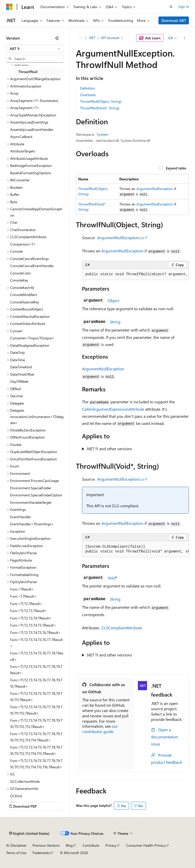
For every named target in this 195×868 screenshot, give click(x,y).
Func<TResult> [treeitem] (22, 589)
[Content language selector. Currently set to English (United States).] (29, 834)
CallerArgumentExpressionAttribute (113, 409)
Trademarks (41, 853)
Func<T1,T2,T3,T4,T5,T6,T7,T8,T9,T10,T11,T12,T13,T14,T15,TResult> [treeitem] (36, 750)
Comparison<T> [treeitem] (23, 244)
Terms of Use (16, 853)
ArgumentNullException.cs (121, 238)
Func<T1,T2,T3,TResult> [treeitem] (29, 611)
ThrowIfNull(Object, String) (101, 101)
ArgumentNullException (155, 189)
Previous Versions (46, 845)
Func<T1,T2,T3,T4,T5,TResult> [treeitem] (33, 625)
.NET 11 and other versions (109, 449)
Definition (87, 88)
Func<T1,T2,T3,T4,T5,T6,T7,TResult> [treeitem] (36, 643)
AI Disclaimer (16, 845)
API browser (110, 38)
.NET (92, 38)
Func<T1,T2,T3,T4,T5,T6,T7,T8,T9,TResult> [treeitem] (36, 670)
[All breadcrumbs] (80, 38)
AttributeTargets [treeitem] (23, 151)
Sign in (184, 6)
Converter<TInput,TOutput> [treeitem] (32, 338)
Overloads (88, 95)
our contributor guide (100, 729)
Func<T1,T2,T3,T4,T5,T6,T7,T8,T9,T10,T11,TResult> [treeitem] (36, 697)
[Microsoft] (9, 7)
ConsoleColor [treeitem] (21, 273)
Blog (69, 845)
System (102, 134)
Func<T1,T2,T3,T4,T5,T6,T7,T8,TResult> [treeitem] (37, 656)
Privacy (111, 845)
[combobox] (35, 49)
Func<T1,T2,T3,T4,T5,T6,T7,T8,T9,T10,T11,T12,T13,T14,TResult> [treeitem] (36, 737)
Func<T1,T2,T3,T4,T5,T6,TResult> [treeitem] (35, 632)
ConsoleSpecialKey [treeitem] (25, 302)
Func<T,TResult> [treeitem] (23, 596)
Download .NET (174, 20)
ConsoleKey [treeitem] (19, 280)
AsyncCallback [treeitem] (21, 137)
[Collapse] (57, 38)
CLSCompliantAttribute (122, 628)
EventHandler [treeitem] (21, 517)
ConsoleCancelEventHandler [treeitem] (32, 266)
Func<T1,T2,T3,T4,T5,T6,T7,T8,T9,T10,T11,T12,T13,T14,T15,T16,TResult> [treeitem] (36, 764)
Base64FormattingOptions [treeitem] (31, 173)
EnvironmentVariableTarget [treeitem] (31, 502)
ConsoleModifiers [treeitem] (24, 295)
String (115, 322)
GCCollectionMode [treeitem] (25, 781)
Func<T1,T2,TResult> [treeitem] (26, 604)
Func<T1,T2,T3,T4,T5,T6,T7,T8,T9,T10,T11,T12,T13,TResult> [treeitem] (36, 723)
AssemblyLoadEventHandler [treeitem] (32, 129)
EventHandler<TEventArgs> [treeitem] (32, 524)
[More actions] (184, 38)
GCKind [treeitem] (16, 796)
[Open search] (171, 7)
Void (112, 578)
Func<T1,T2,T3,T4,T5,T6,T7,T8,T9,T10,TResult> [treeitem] (36, 683)
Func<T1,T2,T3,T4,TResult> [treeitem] (31, 618)
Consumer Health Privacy (146, 845)
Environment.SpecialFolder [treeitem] (31, 488)
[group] (135, 274)
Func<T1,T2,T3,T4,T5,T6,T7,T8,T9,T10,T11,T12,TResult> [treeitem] (36, 710)
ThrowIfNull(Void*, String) (100, 108)
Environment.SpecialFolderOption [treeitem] (36, 495)
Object (113, 300)
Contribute (91, 845)
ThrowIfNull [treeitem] (28, 72)
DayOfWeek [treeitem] (19, 381)
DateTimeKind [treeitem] (21, 367)
